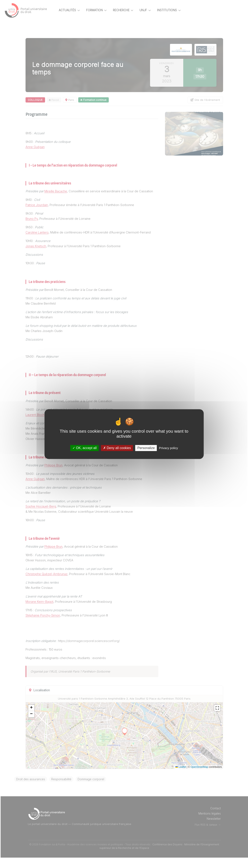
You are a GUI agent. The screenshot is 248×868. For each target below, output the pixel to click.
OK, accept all (85, 448)
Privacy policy (169, 448)
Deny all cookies (117, 448)
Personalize (146, 448)
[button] (45, 718)
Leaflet (181, 777)
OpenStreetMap (199, 777)
